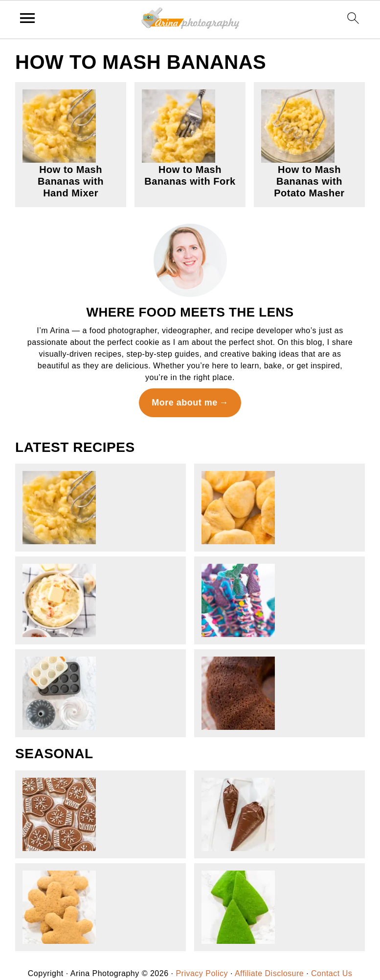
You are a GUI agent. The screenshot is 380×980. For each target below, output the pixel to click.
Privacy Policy (202, 973)
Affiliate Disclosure (269, 973)
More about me (185, 403)
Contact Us (332, 973)
